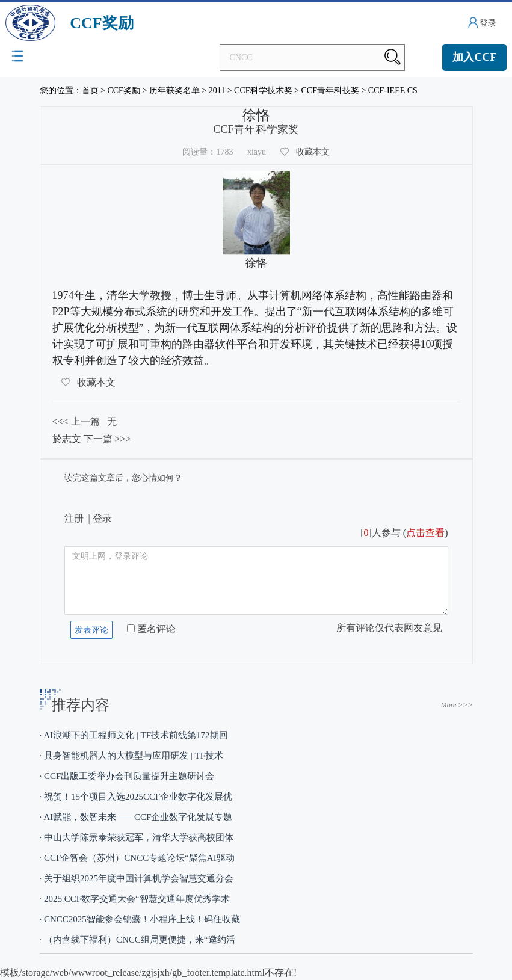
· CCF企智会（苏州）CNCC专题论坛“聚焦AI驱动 (137, 858)
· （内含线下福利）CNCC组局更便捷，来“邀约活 (137, 940)
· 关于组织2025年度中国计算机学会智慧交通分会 (137, 878)
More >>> (457, 705)
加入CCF (474, 57)
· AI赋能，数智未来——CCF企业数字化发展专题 (136, 817)
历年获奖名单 (174, 91)
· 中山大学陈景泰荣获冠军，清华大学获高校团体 (137, 837)
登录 (488, 23)
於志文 (67, 439)
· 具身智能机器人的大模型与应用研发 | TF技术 (132, 756)
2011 (217, 91)
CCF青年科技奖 (330, 91)
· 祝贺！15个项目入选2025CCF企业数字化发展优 (136, 797)
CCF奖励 (123, 91)
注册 (74, 518)
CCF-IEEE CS (393, 91)
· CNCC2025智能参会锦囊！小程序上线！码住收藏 (140, 919)
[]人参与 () (404, 533)
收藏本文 (313, 152)
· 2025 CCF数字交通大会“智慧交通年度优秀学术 (135, 899)
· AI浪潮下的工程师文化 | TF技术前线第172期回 (134, 735)
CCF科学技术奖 (263, 91)
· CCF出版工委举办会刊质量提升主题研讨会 (127, 776)
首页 (90, 91)
